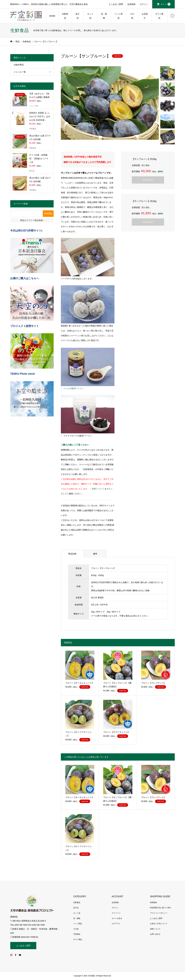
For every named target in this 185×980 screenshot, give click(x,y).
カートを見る (117, 918)
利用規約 (153, 902)
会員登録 (131, 4)
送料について (155, 929)
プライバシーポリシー (159, 913)
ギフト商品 (159, 16)
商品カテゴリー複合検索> (32, 220)
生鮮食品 (65, 16)
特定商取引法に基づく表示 (160, 908)
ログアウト (116, 924)
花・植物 (104, 16)
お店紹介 (145, 16)
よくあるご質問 (116, 4)
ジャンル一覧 (20, 72)
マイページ (116, 913)
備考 (95, 554)
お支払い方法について (159, 924)
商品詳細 (72, 554)
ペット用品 (119, 16)
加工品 (78, 16)
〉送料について (97, 489)
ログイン (144, 4)
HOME (52, 16)
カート (165, 4)
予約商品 (77, 934)
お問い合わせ (155, 934)
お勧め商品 (19, 65)
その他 (132, 16)
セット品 (90, 16)
